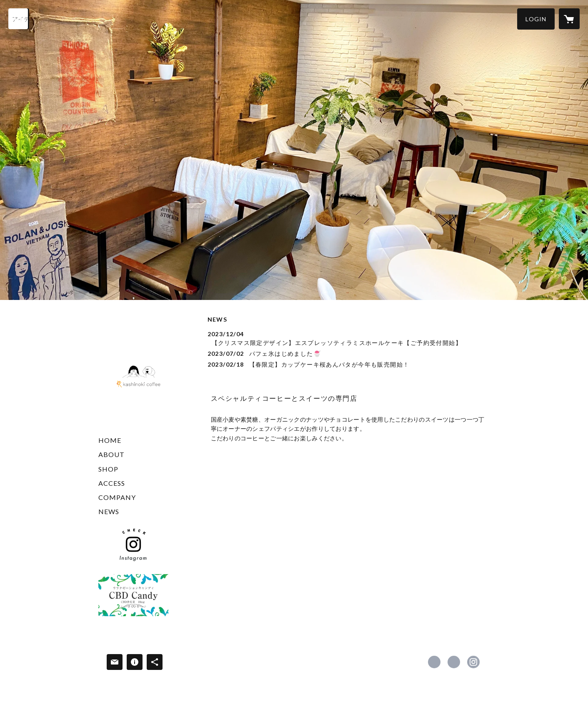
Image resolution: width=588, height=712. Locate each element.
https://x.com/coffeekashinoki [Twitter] (454, 662)
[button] (536, 19)
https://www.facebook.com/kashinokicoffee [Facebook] (434, 662)
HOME (110, 440)
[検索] (19, 19)
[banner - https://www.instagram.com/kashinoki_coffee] (133, 545)
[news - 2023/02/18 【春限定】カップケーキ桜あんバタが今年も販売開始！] (349, 364)
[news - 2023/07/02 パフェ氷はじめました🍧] (349, 354)
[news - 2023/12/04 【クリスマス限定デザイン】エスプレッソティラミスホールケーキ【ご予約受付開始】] (349, 338)
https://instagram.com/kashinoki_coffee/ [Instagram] (473, 662)
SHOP (108, 469)
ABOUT (111, 454)
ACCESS (112, 483)
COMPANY (117, 497)
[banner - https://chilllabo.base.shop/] (133, 595)
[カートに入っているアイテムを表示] (569, 19)
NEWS (109, 511)
